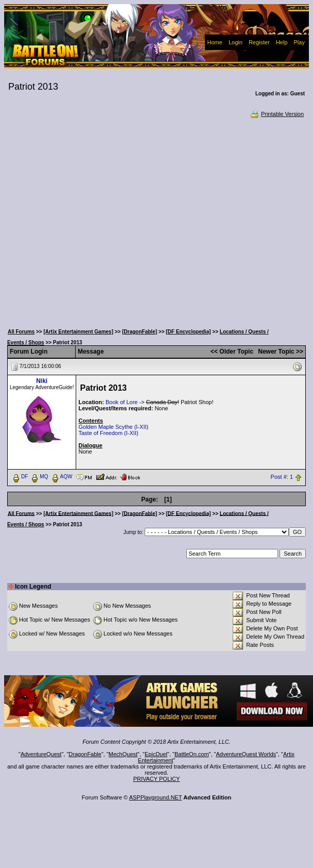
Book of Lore (121, 402)
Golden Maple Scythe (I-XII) (113, 427)
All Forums (21, 332)
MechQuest (123, 754)
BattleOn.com (192, 754)
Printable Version (277, 114)
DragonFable (85, 754)
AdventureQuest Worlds (246, 754)
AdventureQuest (41, 754)
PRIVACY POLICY (157, 779)
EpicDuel (156, 754)
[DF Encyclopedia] (188, 332)
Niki (42, 381)
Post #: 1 (282, 477)
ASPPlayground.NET (156, 797)
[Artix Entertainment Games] (78, 332)
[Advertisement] (100, 220)
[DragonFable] (140, 332)
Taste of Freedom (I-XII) (108, 433)
